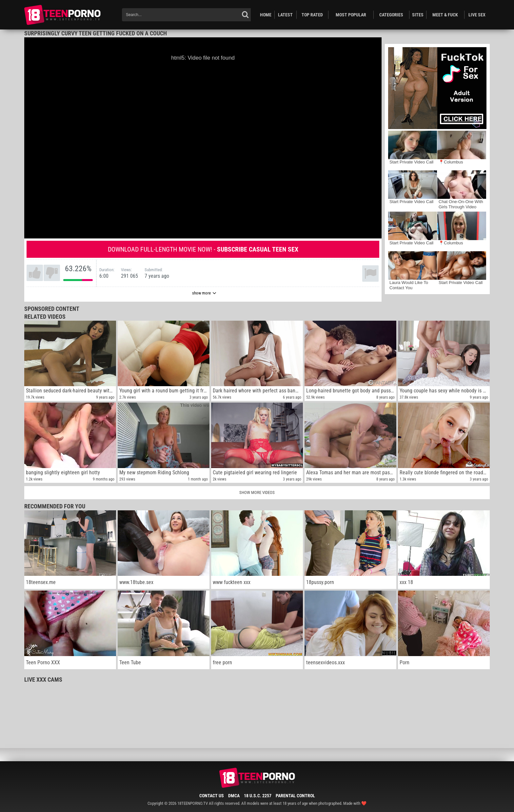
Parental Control (295, 796)
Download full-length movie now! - (203, 249)
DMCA (234, 796)
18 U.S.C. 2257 (258, 796)
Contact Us (212, 796)
